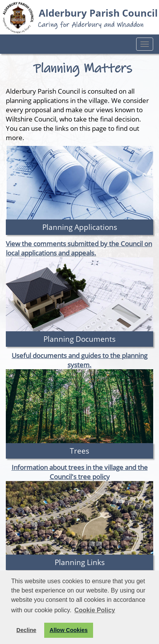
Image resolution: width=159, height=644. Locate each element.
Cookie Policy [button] (95, 610)
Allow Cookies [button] (69, 630)
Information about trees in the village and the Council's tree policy (80, 472)
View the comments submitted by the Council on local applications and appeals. (79, 248)
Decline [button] (26, 630)
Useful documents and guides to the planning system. (79, 360)
